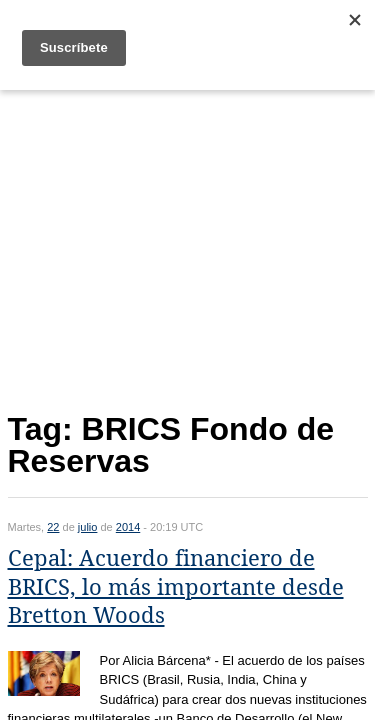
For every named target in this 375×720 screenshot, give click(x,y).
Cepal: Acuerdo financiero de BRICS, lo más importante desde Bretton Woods (176, 587)
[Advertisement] (188, 246)
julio (88, 527)
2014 (128, 527)
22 (53, 527)
